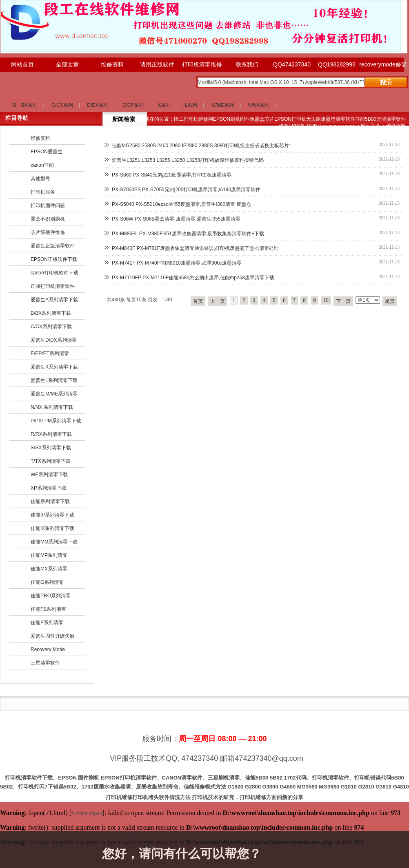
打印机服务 (43, 192)
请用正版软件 (157, 64)
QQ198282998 (337, 64)
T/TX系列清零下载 (51, 461)
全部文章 (67, 64)
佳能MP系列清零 (49, 555)
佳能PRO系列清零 (51, 596)
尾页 (390, 301)
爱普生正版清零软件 (53, 246)
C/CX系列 (62, 105)
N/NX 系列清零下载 (52, 407)
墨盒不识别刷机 (48, 219)
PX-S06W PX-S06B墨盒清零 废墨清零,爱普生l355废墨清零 (176, 219)
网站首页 (22, 64)
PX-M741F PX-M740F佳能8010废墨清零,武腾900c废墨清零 (177, 263)
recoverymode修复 (382, 64)
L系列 (191, 105)
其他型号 (40, 179)
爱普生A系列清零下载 (54, 300)
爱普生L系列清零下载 (54, 380)
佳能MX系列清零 (49, 569)
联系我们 (247, 64)
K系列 (164, 105)
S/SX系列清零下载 (51, 448)
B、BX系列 (25, 105)
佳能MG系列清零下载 (54, 542)
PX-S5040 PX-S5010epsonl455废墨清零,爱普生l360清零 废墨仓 (181, 204)
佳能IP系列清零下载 (52, 515)
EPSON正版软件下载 (54, 259)
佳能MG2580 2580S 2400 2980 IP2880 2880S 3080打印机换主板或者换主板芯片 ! (202, 146)
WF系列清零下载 (49, 475)
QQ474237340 (292, 64)
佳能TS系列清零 (48, 609)
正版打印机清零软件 (53, 286)
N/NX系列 (259, 105)
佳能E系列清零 (47, 623)
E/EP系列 (133, 105)
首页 (198, 301)
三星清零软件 (45, 663)
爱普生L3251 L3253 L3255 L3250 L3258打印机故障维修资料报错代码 (188, 160)
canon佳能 (42, 165)
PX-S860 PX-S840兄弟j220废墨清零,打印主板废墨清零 (172, 175)
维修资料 (112, 64)
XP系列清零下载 (49, 488)
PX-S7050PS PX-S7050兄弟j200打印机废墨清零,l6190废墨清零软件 (186, 190)
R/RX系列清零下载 (51, 434)
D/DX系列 (98, 105)
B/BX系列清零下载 (51, 313)
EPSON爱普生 (47, 152)
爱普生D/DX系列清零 (54, 340)
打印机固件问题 (48, 205)
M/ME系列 (223, 105)
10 (326, 300)
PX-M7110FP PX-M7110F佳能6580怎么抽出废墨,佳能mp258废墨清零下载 (193, 278)
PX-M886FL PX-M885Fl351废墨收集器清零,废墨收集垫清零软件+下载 (188, 234)
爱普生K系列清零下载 (54, 367)
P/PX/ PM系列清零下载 (56, 421)
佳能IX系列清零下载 (52, 528)
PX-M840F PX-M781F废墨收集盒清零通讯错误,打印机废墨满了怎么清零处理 (195, 248)
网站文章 (371, 126)
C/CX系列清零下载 (51, 327)
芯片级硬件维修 (48, 232)
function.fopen (87, 813)
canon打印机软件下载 (54, 273)
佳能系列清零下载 (50, 501)
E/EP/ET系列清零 (50, 353)
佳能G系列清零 (47, 582)
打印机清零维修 (202, 64)
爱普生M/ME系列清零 (54, 394)
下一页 (343, 301)
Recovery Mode (48, 649)
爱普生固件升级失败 (53, 636)
